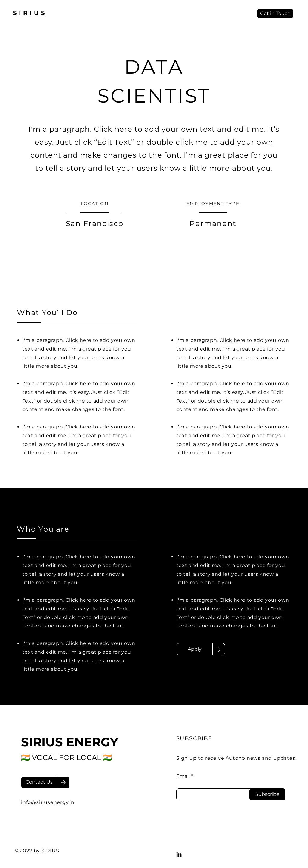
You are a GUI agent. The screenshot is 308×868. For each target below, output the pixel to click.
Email (183, 776)
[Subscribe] (267, 794)
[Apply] (195, 649)
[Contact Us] (39, 782)
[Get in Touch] (275, 14)
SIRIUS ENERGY (70, 742)
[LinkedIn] (179, 854)
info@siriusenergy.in (48, 802)
